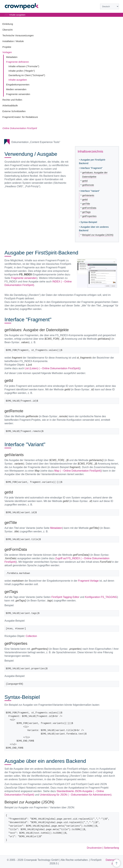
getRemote (88, 185)
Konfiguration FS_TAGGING (101, 597)
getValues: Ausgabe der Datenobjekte (95, 175)
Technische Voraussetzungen (18, 35)
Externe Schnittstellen (14, 111)
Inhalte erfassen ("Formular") (24, 66)
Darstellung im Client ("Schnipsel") (27, 75)
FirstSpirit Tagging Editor (65, 597)
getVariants (88, 195)
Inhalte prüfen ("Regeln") (22, 71)
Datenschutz (112, 862)
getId (85, 181)
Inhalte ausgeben (18, 80)
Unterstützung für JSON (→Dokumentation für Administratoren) (76, 795)
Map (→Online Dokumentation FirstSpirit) (78, 471)
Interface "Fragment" (91, 168)
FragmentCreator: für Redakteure (20, 117)
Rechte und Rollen (12, 100)
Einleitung (8, 24)
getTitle (86, 204)
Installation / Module (13, 41)
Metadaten (12, 57)
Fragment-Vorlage (88, 581)
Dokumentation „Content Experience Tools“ (36, 142)
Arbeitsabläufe (10, 105)
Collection (31, 636)
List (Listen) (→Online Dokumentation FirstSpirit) (52, 368)
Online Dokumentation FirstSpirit (20, 128)
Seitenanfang (111, 848)
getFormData (89, 208)
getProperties (89, 216)
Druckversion (94, 848)
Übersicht (7, 30)
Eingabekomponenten (18, 85)
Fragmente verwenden (18, 94)
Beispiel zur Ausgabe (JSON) (98, 235)
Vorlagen (7, 52)
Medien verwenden (16, 89)
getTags (86, 212)
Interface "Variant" (90, 191)
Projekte (7, 47)
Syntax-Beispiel (89, 222)
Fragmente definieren (18, 62)
